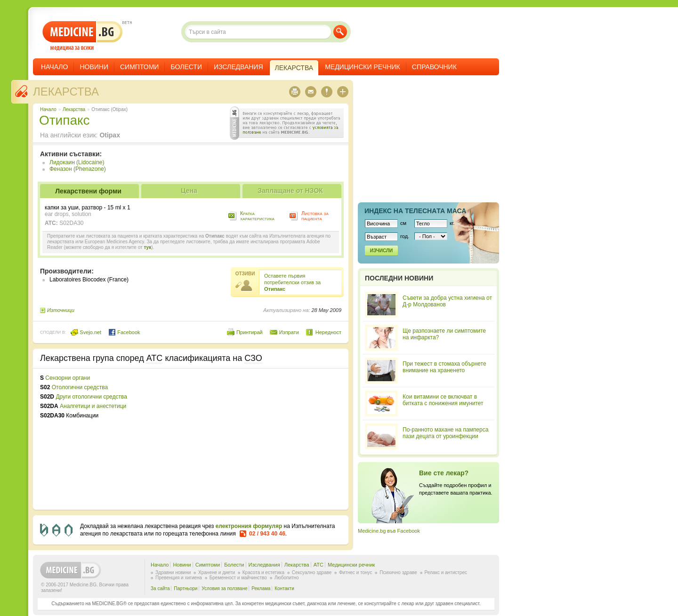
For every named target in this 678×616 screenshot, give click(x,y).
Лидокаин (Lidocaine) (77, 162)
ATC (319, 565)
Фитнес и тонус (355, 572)
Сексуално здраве (312, 572)
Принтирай (250, 332)
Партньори (186, 588)
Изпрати (289, 332)
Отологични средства (80, 387)
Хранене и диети (217, 572)
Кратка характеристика (257, 216)
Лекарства (66, 92)
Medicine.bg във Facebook (389, 531)
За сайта (160, 588)
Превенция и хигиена (179, 578)
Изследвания (238, 67)
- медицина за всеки (83, 36)
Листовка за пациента (315, 216)
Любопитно (287, 578)
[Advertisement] (265, 439)
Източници (61, 310)
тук (147, 247)
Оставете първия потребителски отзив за (292, 282)
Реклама (261, 588)
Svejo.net (86, 332)
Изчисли (381, 251)
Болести (186, 67)
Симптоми (139, 67)
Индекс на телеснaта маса (415, 211)
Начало (54, 67)
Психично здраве (398, 572)
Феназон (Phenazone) (78, 169)
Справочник (434, 67)
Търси (340, 32)
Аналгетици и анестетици (93, 406)
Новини (94, 67)
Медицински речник (363, 67)
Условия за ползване (224, 588)
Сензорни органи (68, 378)
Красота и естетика (263, 572)
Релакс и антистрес (446, 572)
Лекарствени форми (88, 191)
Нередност (328, 332)
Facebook (124, 332)
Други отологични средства (91, 397)
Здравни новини (173, 572)
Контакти (284, 588)
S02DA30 (71, 223)
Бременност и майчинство (238, 578)
